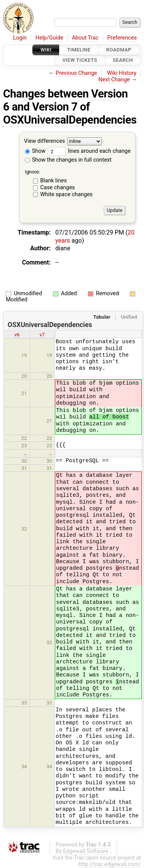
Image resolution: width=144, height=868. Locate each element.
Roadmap (119, 50)
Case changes (58, 188)
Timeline (79, 50)
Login (20, 38)
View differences (45, 141)
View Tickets (80, 60)
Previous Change (76, 73)
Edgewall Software (86, 851)
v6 (17, 335)
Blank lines (54, 181)
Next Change (114, 80)
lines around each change (89, 151)
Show (35, 151)
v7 (42, 335)
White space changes (67, 194)
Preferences (122, 38)
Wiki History (122, 73)
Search (123, 60)
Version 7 (55, 107)
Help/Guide (49, 38)
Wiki (46, 50)
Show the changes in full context (68, 160)
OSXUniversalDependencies (70, 120)
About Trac (85, 38)
